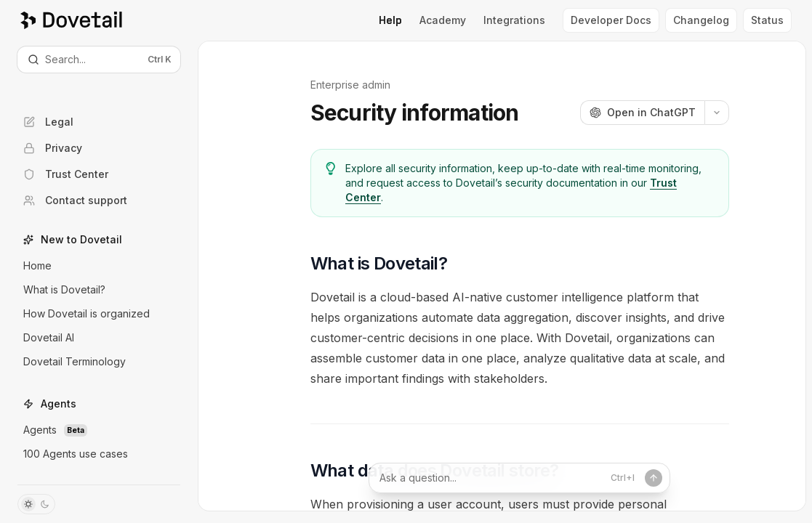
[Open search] (99, 60)
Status (767, 20)
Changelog (701, 20)
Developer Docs (611, 20)
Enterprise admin (350, 85)
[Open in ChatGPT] (642, 113)
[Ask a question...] (520, 478)
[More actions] (717, 113)
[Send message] (643, 478)
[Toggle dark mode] (36, 504)
